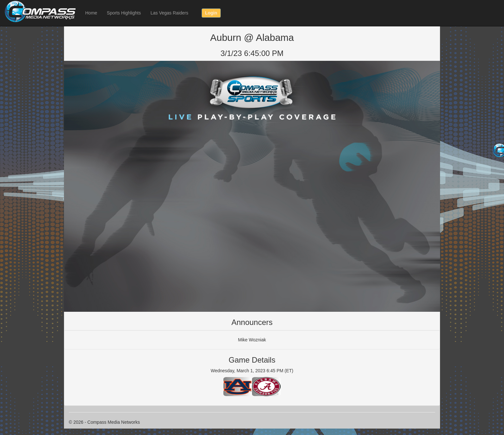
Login (211, 13)
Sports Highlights (124, 13)
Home (91, 13)
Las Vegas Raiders (169, 13)
